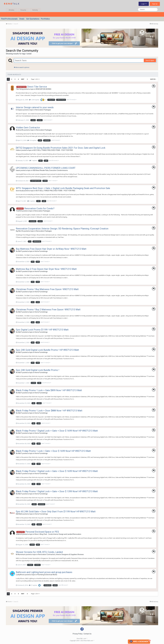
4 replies (31, 201)
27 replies (33, 585)
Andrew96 (20, 130)
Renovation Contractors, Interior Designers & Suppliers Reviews (61, 554)
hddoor (18, 150)
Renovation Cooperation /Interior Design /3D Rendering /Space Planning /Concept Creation (62, 229)
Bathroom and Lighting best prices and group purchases (44, 572)
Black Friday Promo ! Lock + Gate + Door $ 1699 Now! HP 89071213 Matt (53, 451)
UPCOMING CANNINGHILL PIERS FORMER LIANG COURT (46, 168)
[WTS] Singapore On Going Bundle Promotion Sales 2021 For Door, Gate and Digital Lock (61, 148)
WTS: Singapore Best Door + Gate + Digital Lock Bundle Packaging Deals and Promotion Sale (63, 188)
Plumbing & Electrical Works (47, 575)
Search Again (150, 60)
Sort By (153, 79)
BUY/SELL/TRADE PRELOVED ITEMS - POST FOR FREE (53, 150)
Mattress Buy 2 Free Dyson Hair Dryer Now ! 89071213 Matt (46, 269)
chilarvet (19, 534)
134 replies (32, 140)
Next (23, 79)
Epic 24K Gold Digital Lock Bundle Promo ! (37, 370)
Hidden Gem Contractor (28, 128)
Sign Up (155, 4)
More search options (22, 67)
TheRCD (19, 211)
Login (144, 4)
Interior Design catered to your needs (35, 107)
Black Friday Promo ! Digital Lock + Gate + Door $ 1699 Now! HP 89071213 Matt (57, 431)
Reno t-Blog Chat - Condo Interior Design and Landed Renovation (58, 534)
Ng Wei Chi (20, 231)
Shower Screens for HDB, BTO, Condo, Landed (39, 552)
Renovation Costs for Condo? (39, 208)
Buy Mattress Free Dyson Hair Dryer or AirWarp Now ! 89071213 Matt (51, 249)
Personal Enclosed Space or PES (42, 532)
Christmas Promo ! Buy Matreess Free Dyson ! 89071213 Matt (47, 289)
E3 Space (19, 110)
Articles (12, 10)
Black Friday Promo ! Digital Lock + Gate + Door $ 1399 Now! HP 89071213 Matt (57, 491)
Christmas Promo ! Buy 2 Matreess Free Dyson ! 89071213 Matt (48, 310)
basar (18, 170)
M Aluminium (21, 554)
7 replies (33, 161)
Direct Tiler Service (37, 87)
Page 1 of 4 (35, 79)
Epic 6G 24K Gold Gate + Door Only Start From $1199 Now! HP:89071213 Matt (56, 512)
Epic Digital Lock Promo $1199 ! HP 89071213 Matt (42, 330)
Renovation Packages (43, 110)
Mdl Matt (19, 514)
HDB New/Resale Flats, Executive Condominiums (50, 170)
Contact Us (87, 634)
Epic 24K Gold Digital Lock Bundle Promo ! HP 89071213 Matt (47, 350)
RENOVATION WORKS (44, 89)
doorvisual (20, 191)
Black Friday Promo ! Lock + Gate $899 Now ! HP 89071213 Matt (49, 390)
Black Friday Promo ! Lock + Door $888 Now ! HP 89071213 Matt (49, 411)
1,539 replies (34, 100)
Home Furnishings (41, 251)
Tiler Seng (20, 89)
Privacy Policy (78, 634)
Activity (35, 10)
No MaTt (19, 251)
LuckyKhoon (20, 575)
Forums (23, 10)
